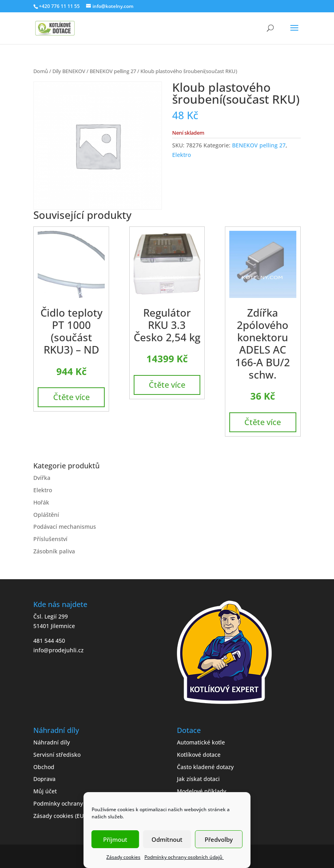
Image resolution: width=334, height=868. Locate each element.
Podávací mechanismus (65, 527)
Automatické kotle (201, 742)
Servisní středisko (57, 755)
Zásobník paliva (54, 551)
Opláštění (46, 515)
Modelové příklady (202, 791)
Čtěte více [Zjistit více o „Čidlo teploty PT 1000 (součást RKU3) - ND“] (71, 397)
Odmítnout (167, 839)
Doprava (44, 779)
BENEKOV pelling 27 (113, 71)
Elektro (181, 155)
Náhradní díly (52, 742)
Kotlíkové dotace (199, 755)
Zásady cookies (123, 857)
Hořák (41, 502)
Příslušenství (50, 539)
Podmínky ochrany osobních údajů (184, 857)
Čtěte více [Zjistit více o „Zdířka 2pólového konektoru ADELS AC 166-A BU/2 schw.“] (263, 422)
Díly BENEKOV (69, 71)
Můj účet (45, 791)
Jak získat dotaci (198, 779)
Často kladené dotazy (205, 767)
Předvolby (219, 839)
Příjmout (115, 839)
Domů (41, 71)
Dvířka (42, 478)
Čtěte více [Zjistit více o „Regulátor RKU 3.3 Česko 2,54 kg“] (167, 385)
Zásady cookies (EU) (59, 816)
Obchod (44, 767)
